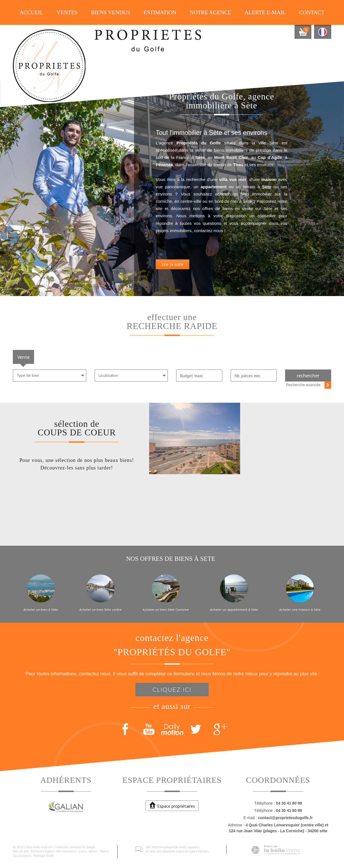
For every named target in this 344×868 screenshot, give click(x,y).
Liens (83, 851)
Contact (312, 12)
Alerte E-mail (265, 12)
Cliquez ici (172, 689)
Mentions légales (43, 851)
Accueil (31, 12)
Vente (23, 357)
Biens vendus (111, 12)
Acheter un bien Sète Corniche (166, 610)
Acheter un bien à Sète (41, 610)
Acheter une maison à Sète (300, 610)
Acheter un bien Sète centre (101, 610)
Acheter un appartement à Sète (234, 610)
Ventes (67, 12)
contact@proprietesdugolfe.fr (285, 818)
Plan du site (21, 851)
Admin (93, 851)
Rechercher (308, 375)
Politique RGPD (44, 856)
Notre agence (211, 12)
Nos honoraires (66, 851)
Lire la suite (207, 288)
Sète (216, 203)
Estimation (160, 12)
